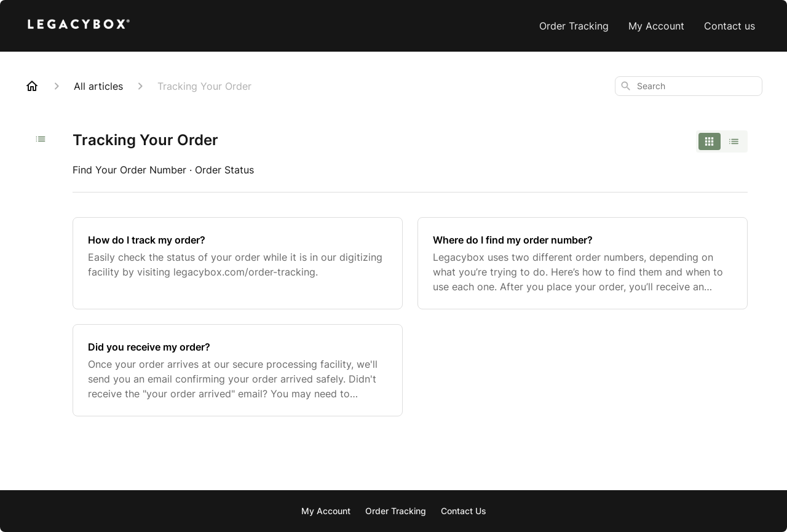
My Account (656, 26)
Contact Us (464, 511)
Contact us (730, 26)
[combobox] (689, 86)
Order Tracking (574, 26)
